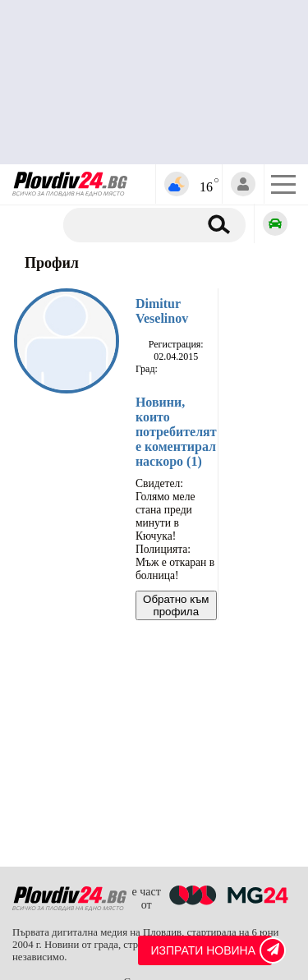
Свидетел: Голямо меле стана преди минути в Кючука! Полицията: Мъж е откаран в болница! (175, 529)
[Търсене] (137, 225)
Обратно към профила (176, 605)
